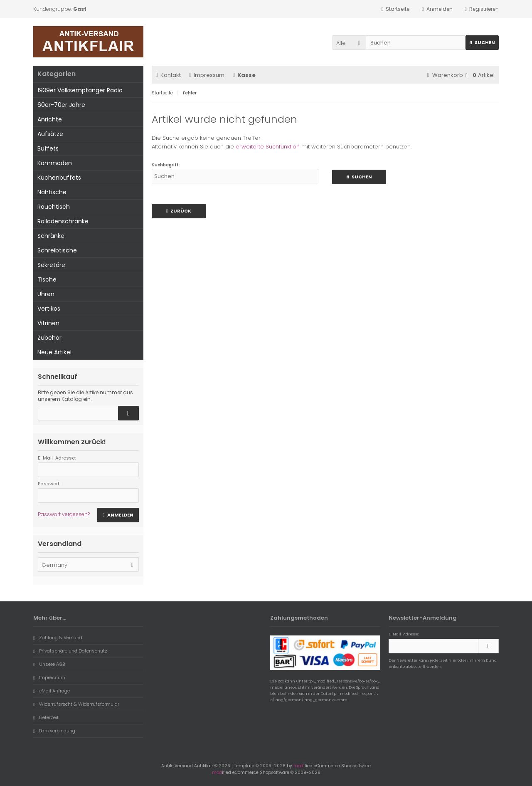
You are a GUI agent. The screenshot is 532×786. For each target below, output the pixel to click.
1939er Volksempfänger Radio (80, 90)
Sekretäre (51, 265)
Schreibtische (57, 250)
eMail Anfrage (52, 691)
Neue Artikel (54, 352)
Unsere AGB (49, 664)
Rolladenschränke (63, 221)
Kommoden (55, 163)
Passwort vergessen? (64, 514)
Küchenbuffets (59, 178)
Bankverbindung (54, 731)
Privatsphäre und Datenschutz (70, 651)
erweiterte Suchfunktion (268, 147)
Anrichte (50, 119)
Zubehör (49, 338)
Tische (47, 279)
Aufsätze (50, 134)
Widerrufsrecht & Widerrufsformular (76, 704)
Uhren (46, 294)
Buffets (48, 148)
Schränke (51, 236)
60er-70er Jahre (61, 105)
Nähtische (52, 192)
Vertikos (49, 309)
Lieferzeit (46, 717)
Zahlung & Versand (58, 638)
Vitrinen (48, 323)
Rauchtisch (54, 207)
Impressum (207, 75)
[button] (349, 43)
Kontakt (168, 75)
